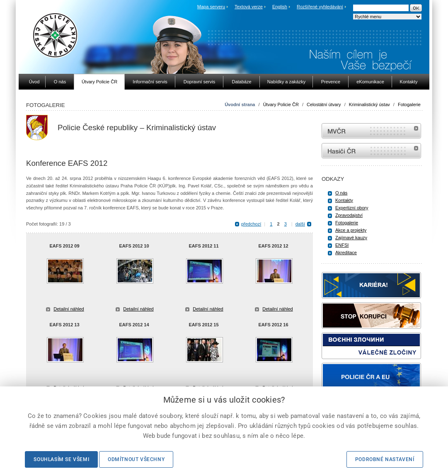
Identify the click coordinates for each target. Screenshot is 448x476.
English (280, 7)
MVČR (371, 131)
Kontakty (344, 200)
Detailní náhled (69, 309)
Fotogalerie (409, 104)
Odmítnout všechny (136, 459)
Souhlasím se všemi (61, 459)
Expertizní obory (352, 208)
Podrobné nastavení (385, 459)
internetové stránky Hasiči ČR (371, 151)
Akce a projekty (351, 230)
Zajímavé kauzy (351, 238)
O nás (341, 193)
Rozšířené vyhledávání (320, 7)
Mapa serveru (211, 7)
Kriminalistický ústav (369, 104)
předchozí (251, 224)
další (300, 224)
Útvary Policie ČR (281, 104)
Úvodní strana (240, 104)
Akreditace (346, 253)
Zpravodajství (349, 215)
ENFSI (342, 245)
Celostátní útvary (324, 104)
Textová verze (249, 7)
